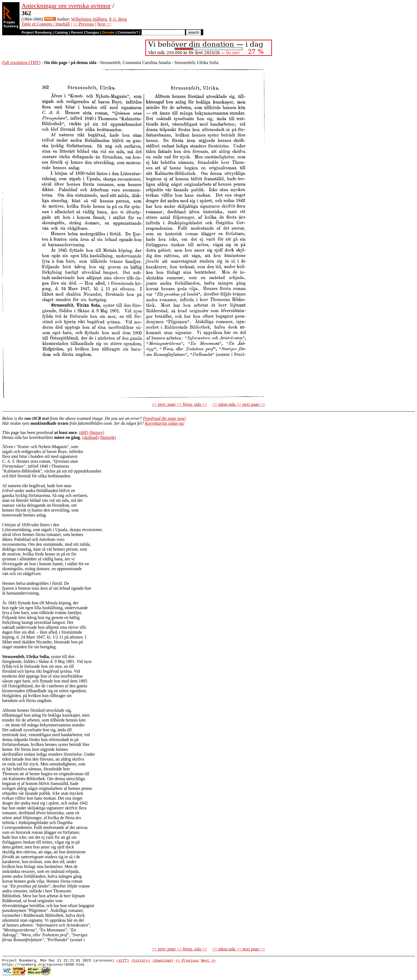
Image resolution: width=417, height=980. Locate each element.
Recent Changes (85, 32)
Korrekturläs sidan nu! (165, 423)
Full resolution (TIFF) (21, 63)
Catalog (61, 32)
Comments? (128, 32)
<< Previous (83, 24)
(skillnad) (90, 437)
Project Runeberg (36, 32)
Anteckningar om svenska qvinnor (66, 6)
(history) (97, 432)
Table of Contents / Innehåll (46, 24)
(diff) (84, 432)
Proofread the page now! (164, 418)
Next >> (104, 24)
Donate (108, 32)
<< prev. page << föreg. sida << (180, 404)
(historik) (108, 437)
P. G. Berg (118, 19)
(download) (163, 961)
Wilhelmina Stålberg (89, 19)
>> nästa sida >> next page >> (239, 404)
